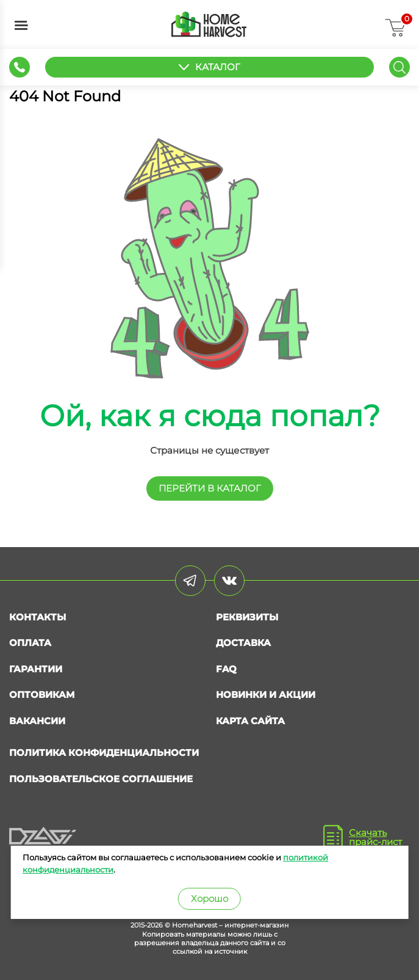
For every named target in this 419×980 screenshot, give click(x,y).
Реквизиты (247, 617)
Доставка (243, 643)
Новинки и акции (266, 695)
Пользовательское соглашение (101, 779)
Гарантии (36, 669)
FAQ (226, 669)
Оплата (30, 643)
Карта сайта (250, 721)
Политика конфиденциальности (104, 753)
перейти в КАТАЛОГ (210, 488)
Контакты (38, 617)
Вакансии (37, 721)
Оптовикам (42, 695)
